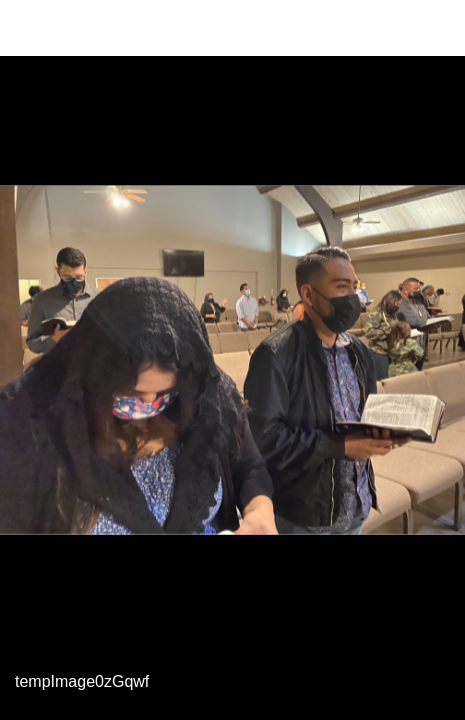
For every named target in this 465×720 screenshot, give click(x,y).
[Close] (28, 28)
